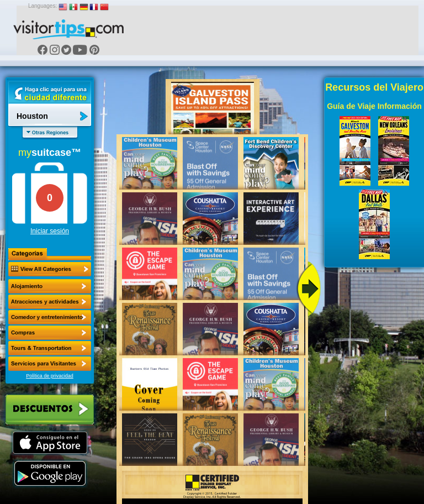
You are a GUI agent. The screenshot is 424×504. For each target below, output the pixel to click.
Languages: (43, 6)
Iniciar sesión (50, 231)
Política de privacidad (50, 376)
